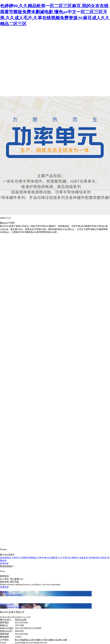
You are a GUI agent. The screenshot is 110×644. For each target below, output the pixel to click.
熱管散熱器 (6, 558)
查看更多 (4, 564)
